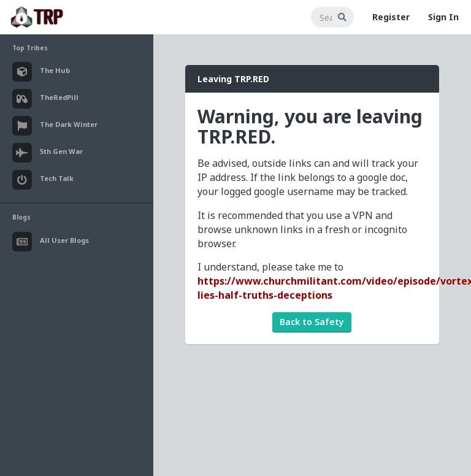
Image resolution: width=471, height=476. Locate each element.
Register (391, 17)
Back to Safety (312, 322)
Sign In (443, 17)
